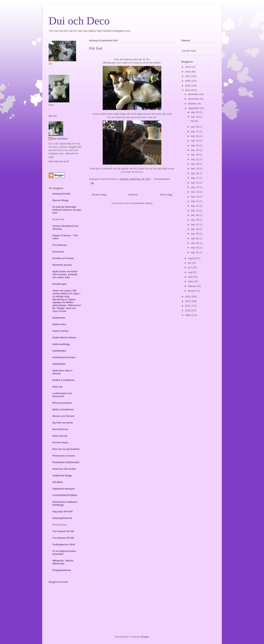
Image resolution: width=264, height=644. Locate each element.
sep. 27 (195, 131)
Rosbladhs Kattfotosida (66, 462)
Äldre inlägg (166, 195)
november (194, 99)
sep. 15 (195, 187)
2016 (188, 81)
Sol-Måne (58, 482)
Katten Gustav (60, 331)
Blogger (145, 637)
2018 (188, 72)
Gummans (58, 252)
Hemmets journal (62, 265)
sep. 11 (195, 206)
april (191, 277)
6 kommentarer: (162, 179)
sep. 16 (195, 183)
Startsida (133, 195)
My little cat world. (63, 423)
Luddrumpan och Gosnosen (62, 395)
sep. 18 (195, 173)
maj (190, 272)
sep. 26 (195, 136)
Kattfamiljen (59, 351)
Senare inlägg (99, 195)
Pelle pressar (60, 436)
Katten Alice (59, 324)
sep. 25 (195, 141)
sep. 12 (195, 201)
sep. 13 (195, 197)
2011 (188, 306)
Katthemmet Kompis (64, 357)
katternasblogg (61, 344)
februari (192, 286)
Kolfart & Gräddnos (63, 380)
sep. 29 (195, 117)
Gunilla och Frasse (63, 258)
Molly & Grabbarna (63, 409)
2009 (188, 315)
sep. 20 (195, 164)
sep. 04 (195, 238)
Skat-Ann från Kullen (64, 469)
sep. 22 (195, 155)
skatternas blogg (62, 475)
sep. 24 (195, 145)
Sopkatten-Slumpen (64, 489)
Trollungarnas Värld (64, 544)
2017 (188, 76)
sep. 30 (195, 112)
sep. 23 (195, 150)
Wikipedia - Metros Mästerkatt (63, 562)
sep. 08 (195, 220)
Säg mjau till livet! (63, 511)
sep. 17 (195, 178)
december (194, 94)
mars (191, 281)
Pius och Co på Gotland (66, 449)
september (194, 108)
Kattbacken (59, 318)
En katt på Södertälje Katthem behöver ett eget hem (67, 210)
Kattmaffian (59, 364)
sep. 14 (195, 192)
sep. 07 (195, 224)
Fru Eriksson (60, 245)
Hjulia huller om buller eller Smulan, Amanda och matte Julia (65, 274)
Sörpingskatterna (62, 518)
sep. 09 (195, 215)
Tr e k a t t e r (60, 525)
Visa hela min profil (59, 161)
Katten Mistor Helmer (64, 338)
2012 (188, 301)
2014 (188, 90)
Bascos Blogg (60, 200)
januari (192, 291)
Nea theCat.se (60, 429)
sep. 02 (195, 248)
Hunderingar (59, 284)
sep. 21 (195, 159)
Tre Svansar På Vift (63, 531)
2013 (188, 297)
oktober (192, 104)
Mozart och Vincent (63, 416)
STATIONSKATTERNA (65, 495)
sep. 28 (195, 127)
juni (190, 267)
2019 (188, 67)
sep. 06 (195, 229)
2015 (188, 86)
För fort (96, 48)
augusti (192, 258)
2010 (188, 311)
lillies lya (57, 387)
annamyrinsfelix (62, 194)
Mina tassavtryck (62, 403)
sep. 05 (195, 234)
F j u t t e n (58, 219)
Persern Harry (60, 442)
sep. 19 (195, 169)
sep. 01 (195, 252)
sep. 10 (195, 211)
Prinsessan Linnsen (64, 456)
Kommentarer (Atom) (141, 203)
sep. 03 (195, 243)
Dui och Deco (79, 21)
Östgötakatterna (62, 570)
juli (190, 263)
